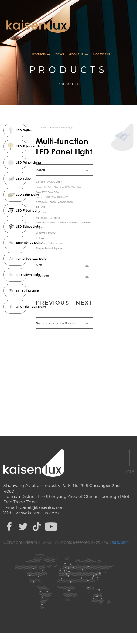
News (60, 54)
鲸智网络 (121, 542)
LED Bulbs (22, 130)
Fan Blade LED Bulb (22, 259)
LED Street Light (22, 227)
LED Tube (22, 179)
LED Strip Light (22, 195)
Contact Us (101, 54)
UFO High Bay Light (22, 307)
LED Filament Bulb (22, 147)
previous (53, 303)
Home (39, 127)
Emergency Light (22, 243)
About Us (76, 54)
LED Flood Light (22, 211)
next (84, 303)
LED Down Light (22, 275)
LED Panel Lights (22, 163)
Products (39, 54)
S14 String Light (22, 291)
